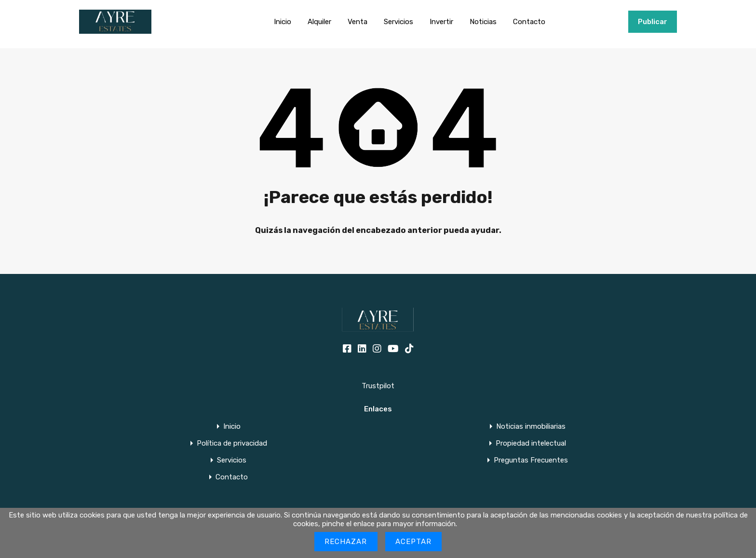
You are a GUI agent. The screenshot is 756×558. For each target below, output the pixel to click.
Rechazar (346, 542)
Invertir (441, 22)
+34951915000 (598, 22)
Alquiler (319, 22)
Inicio (283, 22)
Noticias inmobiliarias (531, 427)
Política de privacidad (232, 443)
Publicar (653, 22)
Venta (358, 22)
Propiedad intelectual (531, 443)
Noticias (483, 22)
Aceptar (414, 542)
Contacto (529, 22)
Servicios (398, 22)
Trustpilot (378, 386)
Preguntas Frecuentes (531, 460)
